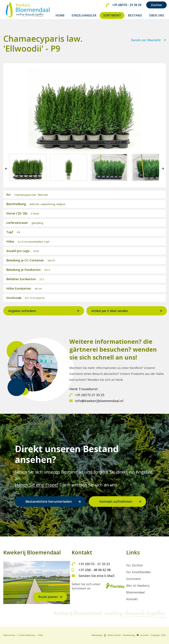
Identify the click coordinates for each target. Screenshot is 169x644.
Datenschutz (9, 635)
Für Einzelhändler (139, 572)
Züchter (156, 5)
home (60, 15)
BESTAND (135, 15)
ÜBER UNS (156, 15)
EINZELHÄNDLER (84, 15)
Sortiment (134, 579)
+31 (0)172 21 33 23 (87, 398)
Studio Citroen (114, 635)
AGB (41, 635)
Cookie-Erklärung (26, 635)
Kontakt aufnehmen (116, 501)
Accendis (144, 635)
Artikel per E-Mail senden (110, 314)
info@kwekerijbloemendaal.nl (96, 404)
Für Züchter (135, 565)
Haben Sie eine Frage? (37, 485)
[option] (28, 170)
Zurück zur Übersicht (146, 43)
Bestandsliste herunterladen (49, 501)
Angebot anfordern (22, 314)
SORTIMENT (112, 15)
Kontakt (132, 599)
